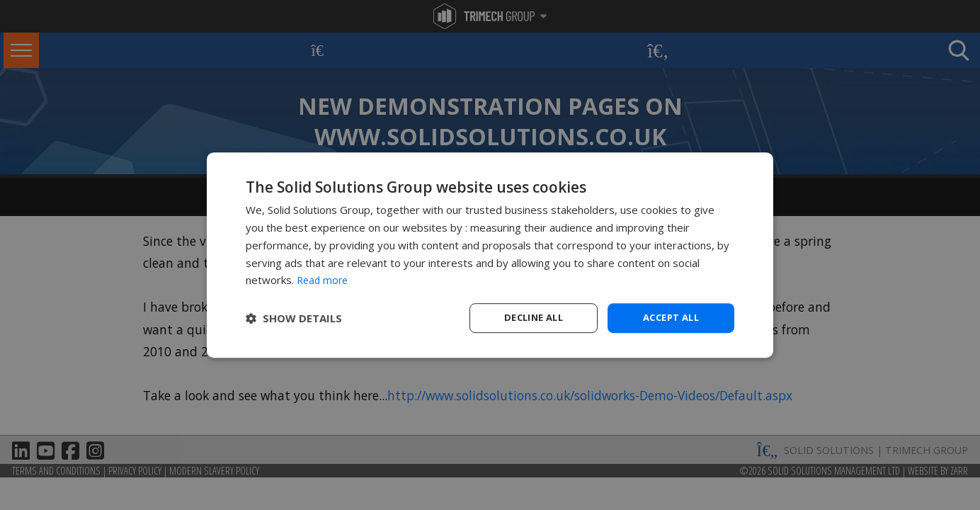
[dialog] (490, 255)
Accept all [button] (671, 318)
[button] (294, 318)
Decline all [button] (533, 318)
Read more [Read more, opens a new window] (324, 279)
